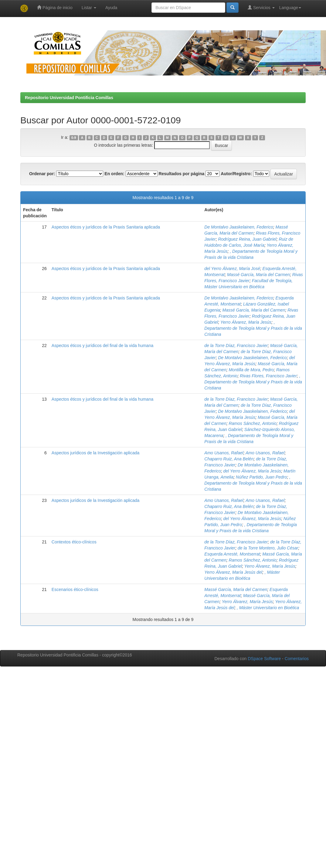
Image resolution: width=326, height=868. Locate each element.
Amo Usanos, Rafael (224, 453)
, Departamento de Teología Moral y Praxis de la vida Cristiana (253, 328)
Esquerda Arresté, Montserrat (232, 554)
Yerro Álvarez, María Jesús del (233, 572)
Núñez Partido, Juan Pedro (261, 477)
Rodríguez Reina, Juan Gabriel (247, 239)
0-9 (74, 138)
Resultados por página (181, 174)
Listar (89, 8)
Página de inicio (55, 7)
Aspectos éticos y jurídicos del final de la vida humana (102, 346)
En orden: (114, 174)
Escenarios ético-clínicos (75, 589)
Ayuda (111, 8)
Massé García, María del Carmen (258, 275)
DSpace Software (264, 659)
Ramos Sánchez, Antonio (252, 423)
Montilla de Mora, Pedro (251, 370)
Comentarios (297, 659)
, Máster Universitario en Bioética (268, 608)
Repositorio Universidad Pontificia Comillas (69, 98)
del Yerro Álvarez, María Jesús (252, 471)
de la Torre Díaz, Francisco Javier (236, 346)
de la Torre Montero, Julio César (268, 548)
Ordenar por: (42, 174)
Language (290, 8)
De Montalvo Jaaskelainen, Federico (239, 227)
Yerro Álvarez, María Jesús (246, 322)
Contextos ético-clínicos (74, 542)
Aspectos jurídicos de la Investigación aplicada (96, 453)
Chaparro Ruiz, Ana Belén (229, 459)
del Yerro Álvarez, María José (232, 269)
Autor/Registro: (236, 174)
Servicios (261, 7)
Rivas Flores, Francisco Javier (268, 376)
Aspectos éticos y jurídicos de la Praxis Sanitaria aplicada (106, 227)
